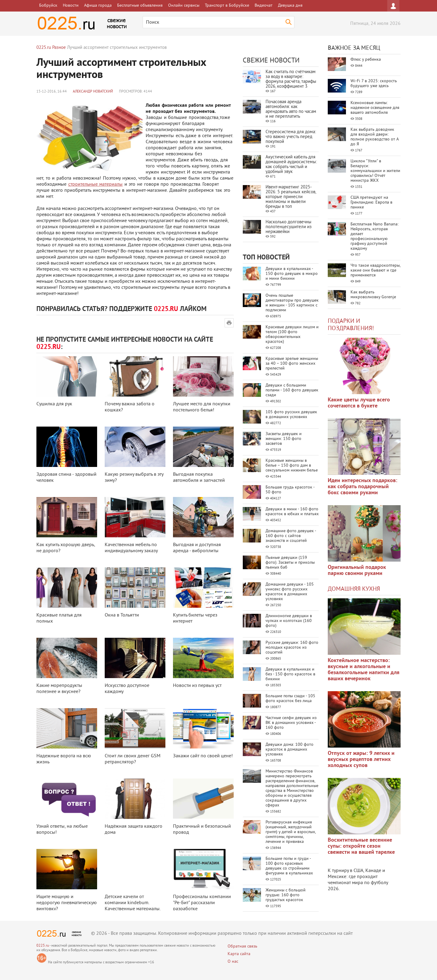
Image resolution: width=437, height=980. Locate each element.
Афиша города (98, 6)
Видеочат (264, 6)
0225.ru (43, 946)
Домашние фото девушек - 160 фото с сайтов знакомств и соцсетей (291, 536)
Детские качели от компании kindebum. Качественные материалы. (133, 903)
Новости (71, 6)
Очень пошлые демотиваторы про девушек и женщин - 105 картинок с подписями (292, 303)
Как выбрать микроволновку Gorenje (373, 295)
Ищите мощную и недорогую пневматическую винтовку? (67, 903)
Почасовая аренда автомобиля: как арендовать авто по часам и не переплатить (291, 109)
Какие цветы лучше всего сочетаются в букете (359, 403)
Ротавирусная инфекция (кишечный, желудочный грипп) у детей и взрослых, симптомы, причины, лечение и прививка (291, 832)
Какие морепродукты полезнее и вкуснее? (59, 689)
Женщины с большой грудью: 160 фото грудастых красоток (286, 895)
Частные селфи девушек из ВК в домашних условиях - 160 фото (291, 723)
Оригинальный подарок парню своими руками (357, 571)
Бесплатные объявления (140, 6)
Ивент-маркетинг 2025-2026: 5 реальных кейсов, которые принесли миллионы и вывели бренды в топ (291, 197)
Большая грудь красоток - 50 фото (290, 490)
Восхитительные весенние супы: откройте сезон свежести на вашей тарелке (361, 846)
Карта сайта (239, 954)
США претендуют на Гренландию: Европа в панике (371, 203)
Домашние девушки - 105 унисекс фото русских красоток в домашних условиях (290, 592)
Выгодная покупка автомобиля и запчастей (199, 478)
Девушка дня (290, 6)
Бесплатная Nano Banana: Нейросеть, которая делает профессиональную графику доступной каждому (374, 237)
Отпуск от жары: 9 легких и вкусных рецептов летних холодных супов (361, 760)
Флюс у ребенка (366, 60)
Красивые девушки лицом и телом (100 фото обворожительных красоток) (292, 335)
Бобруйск (48, 6)
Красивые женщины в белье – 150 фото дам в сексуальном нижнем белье (292, 466)
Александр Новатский (93, 92)
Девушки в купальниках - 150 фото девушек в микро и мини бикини (292, 274)
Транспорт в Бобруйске (227, 6)
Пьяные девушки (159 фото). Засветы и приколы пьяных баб (290, 563)
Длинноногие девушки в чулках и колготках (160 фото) (289, 621)
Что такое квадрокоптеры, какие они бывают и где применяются (375, 270)
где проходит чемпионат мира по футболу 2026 (358, 883)
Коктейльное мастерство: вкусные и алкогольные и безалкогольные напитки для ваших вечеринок (364, 670)
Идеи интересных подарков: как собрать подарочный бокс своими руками (362, 487)
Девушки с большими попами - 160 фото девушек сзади (292, 390)
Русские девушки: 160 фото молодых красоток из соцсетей (292, 648)
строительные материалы (96, 184)
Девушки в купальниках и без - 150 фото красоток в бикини (290, 674)
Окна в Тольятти (122, 615)
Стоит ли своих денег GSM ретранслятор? (133, 759)
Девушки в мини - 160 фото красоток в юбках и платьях (292, 512)
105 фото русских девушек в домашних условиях (291, 415)
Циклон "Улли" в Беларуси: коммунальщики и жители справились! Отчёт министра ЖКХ (375, 171)
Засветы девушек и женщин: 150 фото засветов (284, 439)
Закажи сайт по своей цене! (203, 756)
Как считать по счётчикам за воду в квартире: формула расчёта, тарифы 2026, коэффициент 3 (291, 79)
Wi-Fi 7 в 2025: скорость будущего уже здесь (374, 84)
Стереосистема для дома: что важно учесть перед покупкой (291, 137)
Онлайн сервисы (184, 6)
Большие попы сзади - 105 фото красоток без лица (290, 699)
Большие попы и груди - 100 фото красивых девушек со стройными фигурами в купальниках (289, 866)
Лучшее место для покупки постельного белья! (202, 407)
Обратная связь (242, 946)
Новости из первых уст (197, 686)
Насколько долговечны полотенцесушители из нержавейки (289, 227)
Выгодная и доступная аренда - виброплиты (197, 548)
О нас (233, 962)
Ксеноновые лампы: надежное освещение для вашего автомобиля (375, 108)
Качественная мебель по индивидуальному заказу (131, 548)
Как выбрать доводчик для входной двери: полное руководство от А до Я (374, 137)
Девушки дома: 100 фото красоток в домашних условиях (290, 750)
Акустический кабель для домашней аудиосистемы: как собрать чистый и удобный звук (291, 165)
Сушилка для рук (54, 404)
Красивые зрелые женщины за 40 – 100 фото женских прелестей (292, 364)
